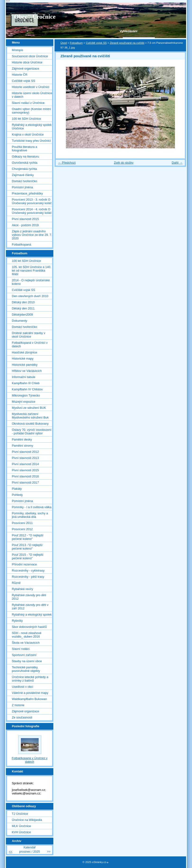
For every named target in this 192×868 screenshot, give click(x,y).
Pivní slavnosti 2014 (25, 464)
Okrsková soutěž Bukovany (30, 424)
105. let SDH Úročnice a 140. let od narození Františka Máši (32, 271)
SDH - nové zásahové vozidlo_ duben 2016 (27, 635)
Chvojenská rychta (24, 169)
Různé (16, 583)
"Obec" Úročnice (33, 17)
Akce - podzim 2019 (25, 225)
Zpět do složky (124, 163)
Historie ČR (20, 75)
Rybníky (17, 621)
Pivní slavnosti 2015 (25, 219)
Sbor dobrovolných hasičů (29, 627)
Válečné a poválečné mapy (30, 693)
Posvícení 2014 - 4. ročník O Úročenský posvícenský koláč (32, 211)
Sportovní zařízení (24, 655)
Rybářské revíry (23, 589)
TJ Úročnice (20, 814)
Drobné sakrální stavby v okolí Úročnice (29, 335)
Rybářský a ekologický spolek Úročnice (32, 127)
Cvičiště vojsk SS (96, 43)
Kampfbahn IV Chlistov (27, 389)
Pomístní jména (22, 187)
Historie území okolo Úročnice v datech (32, 95)
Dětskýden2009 (22, 315)
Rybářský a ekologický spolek (32, 615)
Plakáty (17, 489)
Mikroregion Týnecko (26, 395)
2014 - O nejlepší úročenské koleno (31, 282)
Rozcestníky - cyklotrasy (28, 571)
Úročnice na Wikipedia (27, 820)
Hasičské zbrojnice (25, 352)
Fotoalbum (76, 43)
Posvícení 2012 (22, 529)
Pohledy (17, 495)
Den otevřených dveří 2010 (30, 296)
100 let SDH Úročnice (26, 119)
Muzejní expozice (24, 402)
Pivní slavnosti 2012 (25, 452)
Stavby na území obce (27, 661)
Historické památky (25, 365)
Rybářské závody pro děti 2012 (29, 597)
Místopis (18, 50)
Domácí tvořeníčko (25, 181)
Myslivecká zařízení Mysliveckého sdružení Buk (30, 416)
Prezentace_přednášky (27, 193)
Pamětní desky (22, 439)
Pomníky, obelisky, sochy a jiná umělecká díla (30, 515)
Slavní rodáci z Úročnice (28, 103)
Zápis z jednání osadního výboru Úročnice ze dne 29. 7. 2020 (32, 235)
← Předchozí (67, 163)
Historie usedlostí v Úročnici (31, 87)
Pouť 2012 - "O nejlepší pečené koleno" (28, 537)
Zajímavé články (23, 175)
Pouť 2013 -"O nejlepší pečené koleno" (27, 547)
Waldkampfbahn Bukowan (29, 699)
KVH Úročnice (21, 832)
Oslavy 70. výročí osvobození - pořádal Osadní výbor (32, 432)
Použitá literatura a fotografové (25, 149)
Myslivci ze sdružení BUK (29, 408)
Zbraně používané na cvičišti (127, 43)
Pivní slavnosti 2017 (25, 482)
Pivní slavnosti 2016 (25, 476)
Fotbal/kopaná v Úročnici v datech (30, 344)
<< (11, 852)
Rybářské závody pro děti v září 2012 (30, 607)
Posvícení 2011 (22, 523)
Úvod (64, 43)
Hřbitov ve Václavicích (27, 371)
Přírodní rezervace (24, 564)
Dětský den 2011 (23, 308)
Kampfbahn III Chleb (26, 383)
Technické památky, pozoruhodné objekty (26, 669)
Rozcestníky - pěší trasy (28, 577)
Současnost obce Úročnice (30, 56)
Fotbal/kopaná (21, 245)
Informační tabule (24, 377)
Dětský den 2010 (23, 302)
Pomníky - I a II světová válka (32, 507)
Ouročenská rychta (25, 163)
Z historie (18, 705)
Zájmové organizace (25, 68)
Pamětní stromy (23, 446)
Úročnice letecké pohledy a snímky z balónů (30, 679)
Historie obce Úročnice (27, 62)
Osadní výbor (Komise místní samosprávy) (31, 111)
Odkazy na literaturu (25, 156)
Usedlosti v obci (23, 687)
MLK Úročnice (21, 826)
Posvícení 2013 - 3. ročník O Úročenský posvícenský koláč (32, 201)
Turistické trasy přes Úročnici (31, 141)
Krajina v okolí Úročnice (28, 134)
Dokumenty (20, 321)
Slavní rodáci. (21, 649)
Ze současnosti (22, 717)
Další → (177, 163)
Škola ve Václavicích (26, 643)
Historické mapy (23, 359)
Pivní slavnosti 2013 (25, 458)
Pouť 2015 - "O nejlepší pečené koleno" (28, 556)
